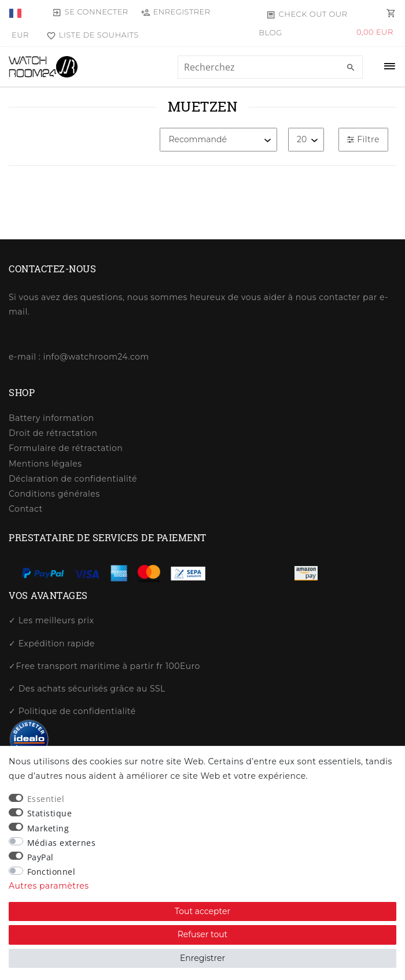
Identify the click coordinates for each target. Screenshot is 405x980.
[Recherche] (351, 68)
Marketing (48, 828)
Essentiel (46, 799)
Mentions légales (45, 464)
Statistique (50, 813)
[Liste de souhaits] (90, 35)
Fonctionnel (51, 872)
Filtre (363, 139)
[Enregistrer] (176, 12)
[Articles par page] (306, 140)
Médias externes (62, 843)
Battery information (51, 418)
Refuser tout (203, 934)
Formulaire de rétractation (66, 448)
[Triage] (218, 140)
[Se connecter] (90, 12)
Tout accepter (203, 911)
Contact (26, 509)
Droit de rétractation (53, 433)
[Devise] (20, 35)
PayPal (41, 857)
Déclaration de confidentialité (73, 479)
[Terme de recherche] (270, 67)
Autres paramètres (49, 886)
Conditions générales (54, 494)
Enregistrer (203, 958)
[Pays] (16, 12)
